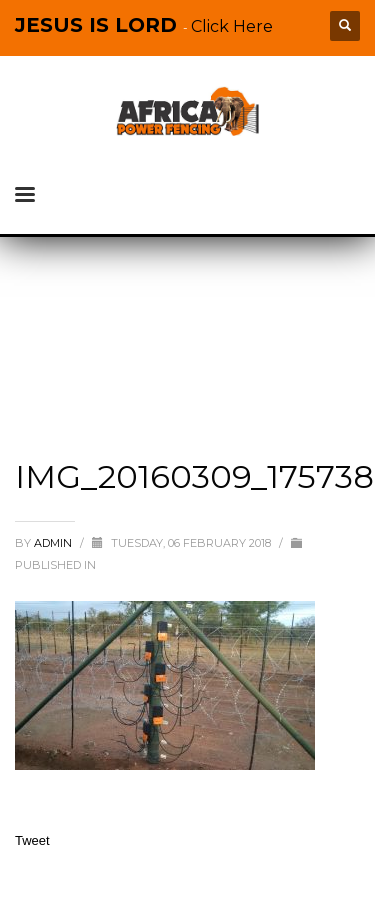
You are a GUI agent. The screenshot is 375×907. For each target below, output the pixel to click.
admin (54, 543)
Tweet (32, 840)
